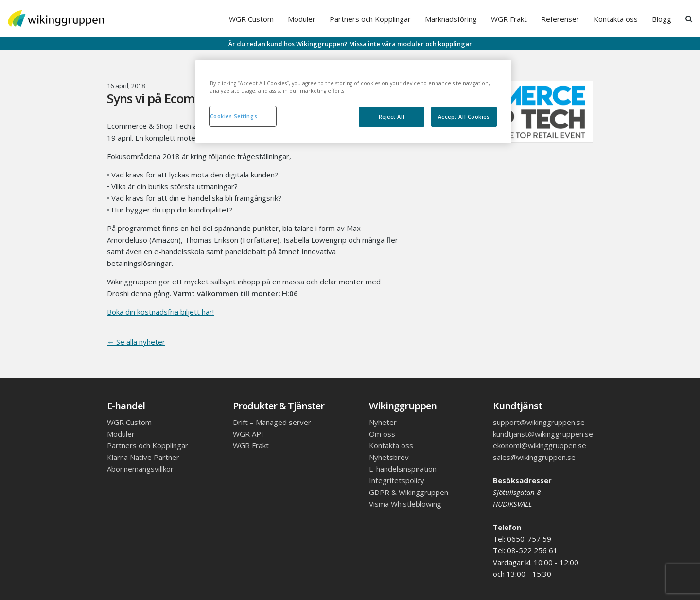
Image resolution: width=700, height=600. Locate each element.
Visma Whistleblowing (405, 504)
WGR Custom (251, 19)
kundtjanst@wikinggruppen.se (543, 434)
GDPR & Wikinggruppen (409, 492)
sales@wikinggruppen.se (534, 457)
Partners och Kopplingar (370, 19)
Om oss (382, 434)
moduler (411, 44)
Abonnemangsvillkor (140, 469)
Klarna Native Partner (143, 457)
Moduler (302, 19)
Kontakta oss (616, 19)
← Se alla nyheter (136, 342)
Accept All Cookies (464, 117)
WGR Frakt (509, 19)
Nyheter (383, 422)
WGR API (248, 434)
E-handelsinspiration (403, 469)
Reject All (392, 117)
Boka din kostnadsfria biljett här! (160, 312)
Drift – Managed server (272, 422)
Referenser (560, 19)
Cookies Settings (234, 116)
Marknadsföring (451, 19)
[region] (353, 102)
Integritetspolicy (397, 480)
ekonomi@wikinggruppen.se (540, 445)
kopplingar (455, 44)
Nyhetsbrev (389, 457)
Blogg (662, 19)
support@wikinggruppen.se (539, 422)
